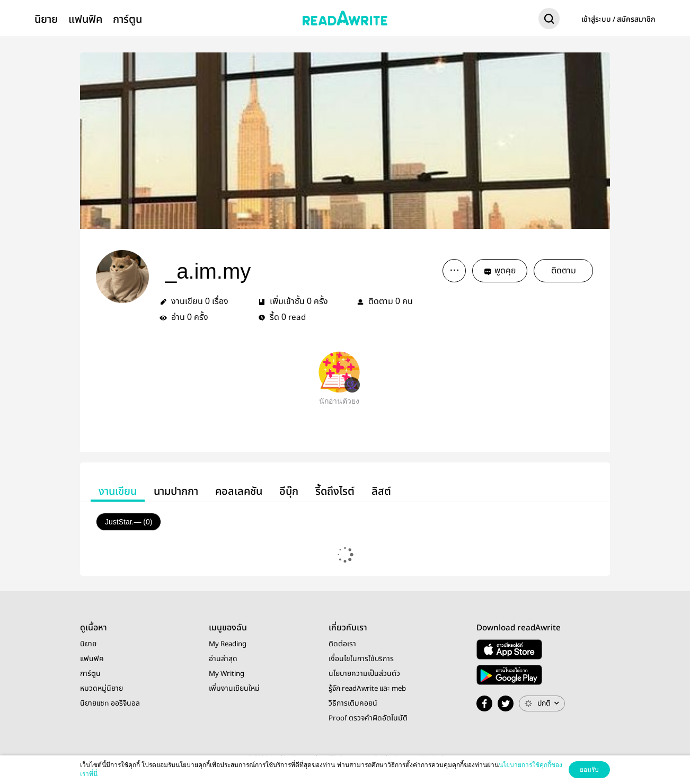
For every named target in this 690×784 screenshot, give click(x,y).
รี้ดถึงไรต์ (335, 491)
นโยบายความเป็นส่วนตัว (364, 674)
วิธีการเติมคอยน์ (353, 703)
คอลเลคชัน (239, 491)
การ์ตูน (127, 19)
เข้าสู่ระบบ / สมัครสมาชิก (618, 20)
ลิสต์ (381, 491)
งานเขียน (118, 491)
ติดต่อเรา (342, 644)
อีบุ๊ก (289, 491)
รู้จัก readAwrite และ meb (367, 689)
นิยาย (46, 19)
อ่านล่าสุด (223, 659)
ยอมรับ (589, 770)
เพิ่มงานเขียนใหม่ (234, 689)
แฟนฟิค (85, 19)
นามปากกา (176, 491)
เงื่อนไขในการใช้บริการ (361, 659)
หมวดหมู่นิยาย (101, 689)
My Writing (227, 674)
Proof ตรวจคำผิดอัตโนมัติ (368, 718)
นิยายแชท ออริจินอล (110, 703)
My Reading (228, 644)
